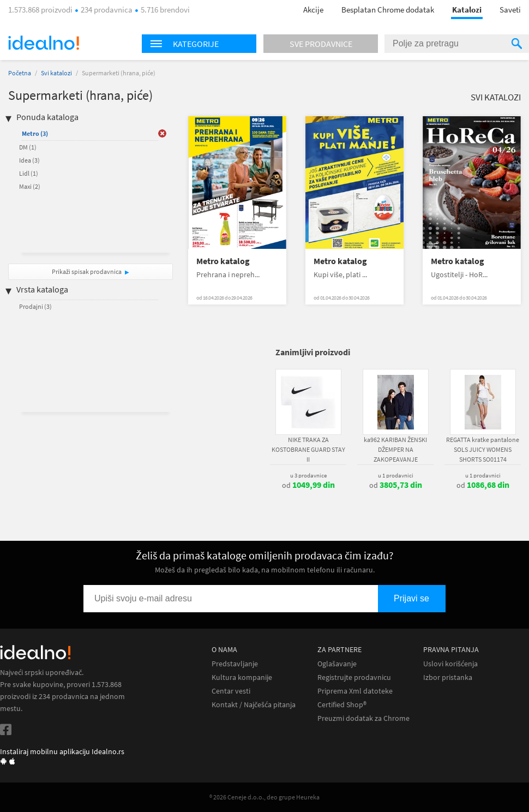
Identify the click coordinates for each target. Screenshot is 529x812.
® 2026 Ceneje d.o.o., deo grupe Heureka (264, 797)
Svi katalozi (56, 73)
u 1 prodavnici (396, 475)
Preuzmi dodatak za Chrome (363, 718)
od (308, 485)
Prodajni (35, 306)
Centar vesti (231, 691)
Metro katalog (223, 261)
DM (28, 147)
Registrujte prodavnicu (354, 677)
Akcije (313, 10)
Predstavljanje (235, 664)
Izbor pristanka (448, 677)
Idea (29, 160)
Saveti (510, 10)
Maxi (30, 186)
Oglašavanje (337, 664)
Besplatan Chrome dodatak (388, 10)
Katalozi (467, 10)
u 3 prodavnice (308, 475)
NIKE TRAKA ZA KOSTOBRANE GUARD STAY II (308, 449)
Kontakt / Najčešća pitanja (254, 705)
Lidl (29, 173)
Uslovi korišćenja (450, 664)
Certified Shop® (342, 705)
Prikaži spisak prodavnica (87, 271)
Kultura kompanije (242, 677)
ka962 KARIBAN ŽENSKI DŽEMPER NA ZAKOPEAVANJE (395, 449)
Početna (20, 73)
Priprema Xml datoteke (355, 691)
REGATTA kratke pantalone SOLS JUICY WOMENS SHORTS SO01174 (483, 449)
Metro (35, 133)
